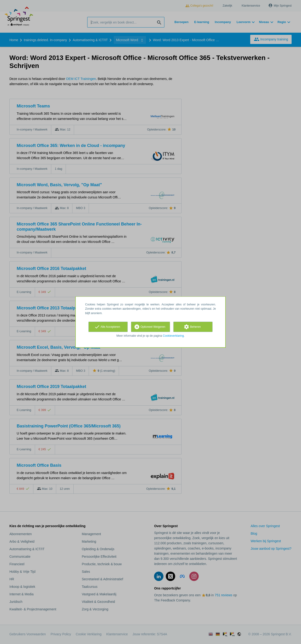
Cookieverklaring (173, 336)
